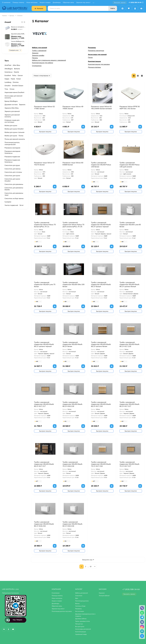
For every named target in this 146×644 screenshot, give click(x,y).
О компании (6, 2)
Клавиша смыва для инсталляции (12, 121)
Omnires (16, 82)
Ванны (77, 603)
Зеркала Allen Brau (12, 108)
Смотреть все (15, 50)
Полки (90, 57)
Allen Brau (16, 65)
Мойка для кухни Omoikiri (14, 129)
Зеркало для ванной (12, 111)
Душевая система (11, 105)
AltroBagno (9, 69)
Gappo (7, 79)
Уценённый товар (81, 634)
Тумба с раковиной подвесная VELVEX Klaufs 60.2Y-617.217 (44, 464)
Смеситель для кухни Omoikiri (12, 180)
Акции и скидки (45, 2)
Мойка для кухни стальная (14, 132)
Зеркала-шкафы (38, 55)
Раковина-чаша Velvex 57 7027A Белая (44, 164)
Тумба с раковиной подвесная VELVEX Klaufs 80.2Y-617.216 (101, 404)
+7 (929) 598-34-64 (136, 2)
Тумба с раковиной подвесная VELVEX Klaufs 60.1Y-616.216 (72, 524)
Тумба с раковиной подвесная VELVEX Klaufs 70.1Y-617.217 (129, 464)
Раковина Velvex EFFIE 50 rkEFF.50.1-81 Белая (130, 108)
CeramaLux (9, 72)
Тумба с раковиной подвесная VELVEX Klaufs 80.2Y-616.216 (72, 404)
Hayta (13, 79)
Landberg (8, 82)
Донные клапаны (94, 67)
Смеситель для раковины (14, 184)
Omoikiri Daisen (18, 86)
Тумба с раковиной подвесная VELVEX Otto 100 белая (74, 284)
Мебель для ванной (39, 48)
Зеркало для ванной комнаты (12, 116)
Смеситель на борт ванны (14, 198)
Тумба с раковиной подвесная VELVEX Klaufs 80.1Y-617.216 (129, 344)
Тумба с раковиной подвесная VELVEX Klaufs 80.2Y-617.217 (129, 404)
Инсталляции (80, 611)
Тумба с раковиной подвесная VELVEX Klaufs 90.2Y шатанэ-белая (101, 344)
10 (91, 566)
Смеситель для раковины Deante (14, 189)
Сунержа (8, 202)
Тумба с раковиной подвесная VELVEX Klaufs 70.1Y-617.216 (101, 464)
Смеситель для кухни (12, 176)
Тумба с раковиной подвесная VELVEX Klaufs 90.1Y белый (101, 284)
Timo (6, 89)
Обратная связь (68, 2)
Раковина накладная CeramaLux (12, 152)
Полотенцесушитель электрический (12, 143)
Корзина (102, 593)
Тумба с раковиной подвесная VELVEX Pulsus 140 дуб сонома (130, 165)
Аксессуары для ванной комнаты (13, 97)
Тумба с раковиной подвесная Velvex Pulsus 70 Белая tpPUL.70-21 (45, 225)
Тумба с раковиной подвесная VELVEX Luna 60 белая (130, 225)
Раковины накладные (96, 51)
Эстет (21, 205)
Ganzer (20, 75)
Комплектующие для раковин (99, 64)
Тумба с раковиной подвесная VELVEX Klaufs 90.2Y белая (72, 344)
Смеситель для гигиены (13, 172)
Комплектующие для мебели (43, 63)
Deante (16, 72)
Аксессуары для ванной (97, 54)
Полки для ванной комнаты (15, 139)
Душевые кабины (81, 619)
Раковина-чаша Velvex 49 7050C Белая (73, 108)
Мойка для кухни (11, 125)
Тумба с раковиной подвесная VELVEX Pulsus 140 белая (101, 165)
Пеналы (35, 58)
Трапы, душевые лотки (83, 621)
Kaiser (19, 79)
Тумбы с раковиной (39, 51)
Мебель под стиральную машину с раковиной (49, 60)
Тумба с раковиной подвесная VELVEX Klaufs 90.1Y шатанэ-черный (44, 344)
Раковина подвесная (12, 157)
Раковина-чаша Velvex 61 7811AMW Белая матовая (101, 108)
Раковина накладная (12, 148)
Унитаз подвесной (11, 205)
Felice (14, 75)
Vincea (12, 89)
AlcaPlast (8, 65)
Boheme (17, 69)
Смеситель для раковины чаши (14, 194)
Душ (77, 598)
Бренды (12, 16)
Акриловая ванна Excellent (14, 92)
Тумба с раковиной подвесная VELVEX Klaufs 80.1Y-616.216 (44, 524)
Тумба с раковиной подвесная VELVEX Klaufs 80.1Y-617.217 (44, 404)
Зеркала (35, 53)
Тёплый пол (79, 624)
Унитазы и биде (80, 606)
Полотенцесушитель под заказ (62, 611)
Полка (21, 136)
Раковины (92, 48)
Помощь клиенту (18, 2)
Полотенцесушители (82, 601)
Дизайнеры (57, 2)
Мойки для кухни (11, 136)
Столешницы (37, 66)
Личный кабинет (104, 596)
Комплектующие (94, 61)
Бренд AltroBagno (11, 101)
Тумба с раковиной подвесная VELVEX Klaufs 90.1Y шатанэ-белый (129, 284)
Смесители (79, 596)
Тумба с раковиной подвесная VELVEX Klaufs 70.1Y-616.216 (72, 464)
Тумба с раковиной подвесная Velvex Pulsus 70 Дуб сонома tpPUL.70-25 (73, 225)
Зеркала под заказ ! (83, 2)
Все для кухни (80, 626)
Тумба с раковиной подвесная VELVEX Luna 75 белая (45, 284)
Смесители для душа (12, 165)
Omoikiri (8, 86)
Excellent (8, 75)
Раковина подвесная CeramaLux (12, 161)
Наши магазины (32, 2)
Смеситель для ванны (13, 169)
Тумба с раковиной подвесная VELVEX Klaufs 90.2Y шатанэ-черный (101, 225)
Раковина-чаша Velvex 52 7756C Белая (44, 108)
